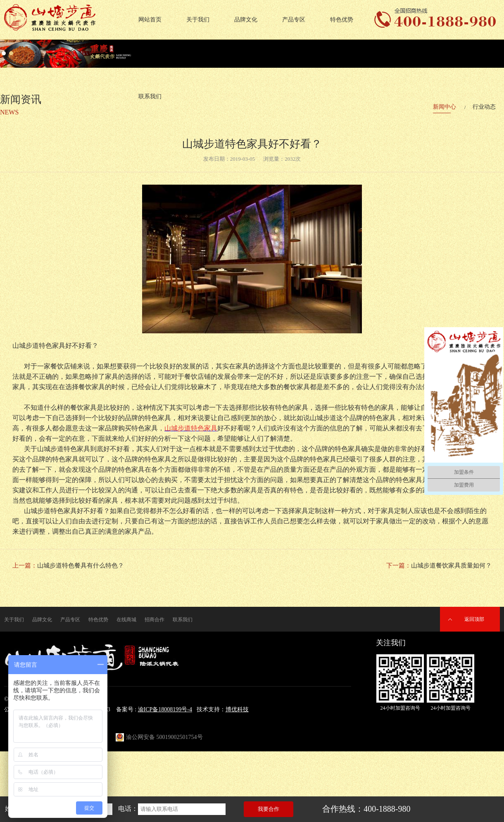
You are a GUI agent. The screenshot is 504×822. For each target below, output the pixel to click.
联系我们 (183, 620)
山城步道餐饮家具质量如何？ (451, 565)
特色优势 (342, 20)
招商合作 (155, 620)
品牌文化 (246, 20)
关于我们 (198, 20)
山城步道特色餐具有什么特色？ (81, 565)
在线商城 (126, 620)
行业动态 (484, 107)
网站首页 (150, 20)
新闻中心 (445, 107)
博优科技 (237, 709)
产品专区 (294, 20)
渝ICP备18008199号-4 (165, 709)
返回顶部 (474, 619)
